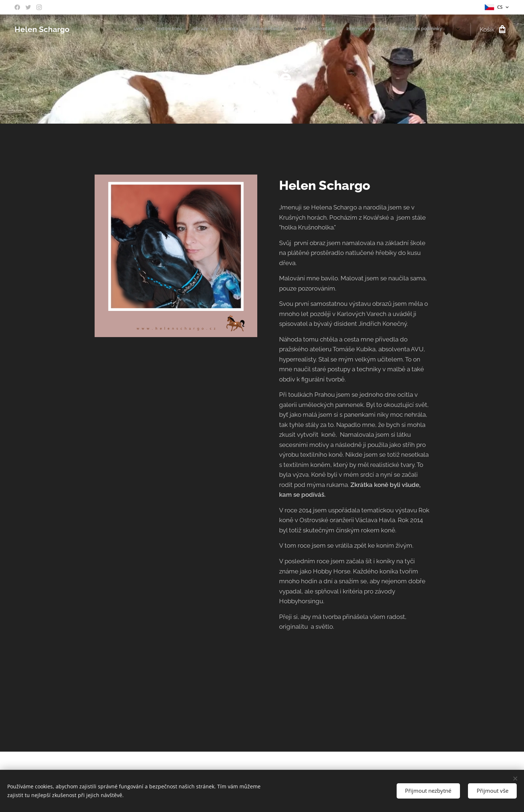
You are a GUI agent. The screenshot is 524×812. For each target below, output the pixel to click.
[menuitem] (355, 29)
